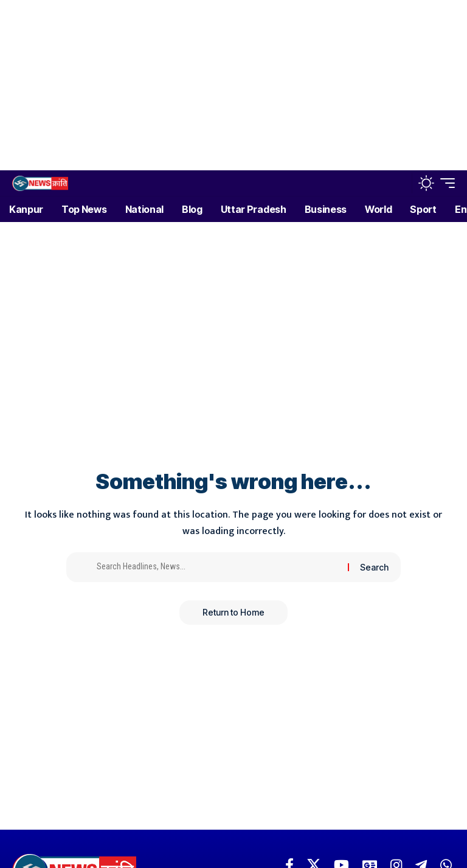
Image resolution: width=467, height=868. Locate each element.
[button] (400, 183)
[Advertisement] (229, 85)
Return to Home (233, 612)
